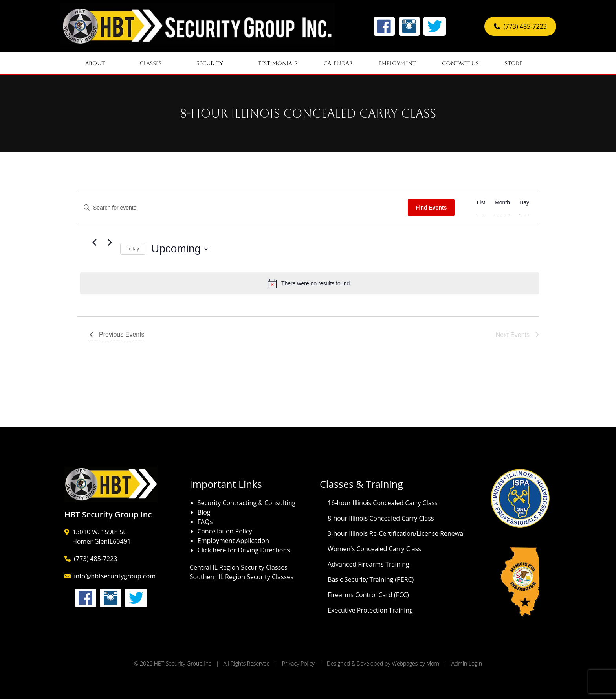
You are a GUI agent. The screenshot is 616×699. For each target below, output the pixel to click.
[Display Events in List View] (481, 203)
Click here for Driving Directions (244, 550)
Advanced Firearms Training (368, 564)
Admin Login (467, 663)
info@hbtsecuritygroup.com (115, 576)
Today (133, 249)
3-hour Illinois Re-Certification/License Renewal (396, 533)
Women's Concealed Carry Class (374, 549)
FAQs (205, 522)
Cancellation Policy (225, 531)
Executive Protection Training (370, 610)
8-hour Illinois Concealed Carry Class (381, 518)
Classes (155, 63)
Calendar (338, 63)
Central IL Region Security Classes (239, 567)
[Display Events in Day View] (524, 203)
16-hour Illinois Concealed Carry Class (383, 503)
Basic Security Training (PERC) (371, 579)
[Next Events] (110, 243)
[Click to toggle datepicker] (180, 249)
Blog (204, 512)
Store (518, 63)
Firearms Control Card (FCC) (368, 595)
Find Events (431, 208)
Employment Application (233, 541)
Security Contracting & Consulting (247, 503)
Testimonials (277, 63)
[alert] (310, 283)
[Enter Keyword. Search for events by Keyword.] (243, 208)
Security (214, 63)
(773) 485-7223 (520, 26)
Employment (397, 63)
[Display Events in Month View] (502, 203)
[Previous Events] (94, 243)
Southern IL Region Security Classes (242, 577)
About (100, 63)
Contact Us (460, 63)
